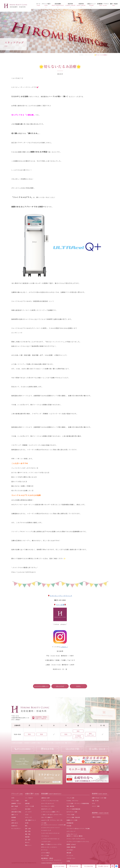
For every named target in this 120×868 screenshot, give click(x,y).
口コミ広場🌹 (61, 605)
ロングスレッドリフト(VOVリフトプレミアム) (78, 842)
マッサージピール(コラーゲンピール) (50, 833)
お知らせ (14, 820)
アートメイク (70, 855)
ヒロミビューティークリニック (61, 596)
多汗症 (27, 823)
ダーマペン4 (44, 850)
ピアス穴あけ (70, 850)
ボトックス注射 (45, 855)
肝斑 (26, 801)
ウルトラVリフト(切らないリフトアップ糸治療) (78, 828)
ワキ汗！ (78, 686)
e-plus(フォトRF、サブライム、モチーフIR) (52, 820)
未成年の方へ (15, 826)
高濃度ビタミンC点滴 (72, 820)
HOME (81, 55)
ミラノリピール (45, 836)
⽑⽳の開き (28, 809)
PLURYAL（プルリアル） (73, 801)
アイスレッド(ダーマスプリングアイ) (76, 839)
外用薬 (68, 861)
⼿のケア (27, 842)
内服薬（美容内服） (71, 847)
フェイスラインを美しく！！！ (42, 686)
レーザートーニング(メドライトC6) (50, 801)
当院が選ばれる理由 (16, 812)
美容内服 (27, 837)
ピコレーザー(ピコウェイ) (48, 803)
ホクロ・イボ (28, 817)
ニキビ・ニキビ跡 (29, 806)
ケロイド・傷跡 (96, 806)
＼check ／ (64, 647)
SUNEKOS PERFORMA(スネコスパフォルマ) (52, 863)
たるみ (27, 815)
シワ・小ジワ (28, 812)
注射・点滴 (28, 828)
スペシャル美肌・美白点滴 (73, 817)
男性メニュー (28, 845)
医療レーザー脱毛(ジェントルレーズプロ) (51, 844)
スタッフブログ (89, 55)
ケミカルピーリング (46, 830)
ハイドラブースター (46, 842)
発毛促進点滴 (70, 823)
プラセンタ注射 (70, 815)
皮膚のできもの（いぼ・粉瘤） (99, 798)
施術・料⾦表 (15, 806)
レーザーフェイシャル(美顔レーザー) (50, 812)
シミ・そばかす (29, 798)
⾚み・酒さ (28, 840)
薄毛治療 (69, 853)
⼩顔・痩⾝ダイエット (30, 820)
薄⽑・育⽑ (28, 831)
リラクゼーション (71, 858)
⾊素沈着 (27, 803)
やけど (93, 803)
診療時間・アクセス (16, 803)
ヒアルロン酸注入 (46, 853)
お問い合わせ (15, 823)
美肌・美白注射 (70, 806)
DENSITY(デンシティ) (46, 809)
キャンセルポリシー (16, 828)
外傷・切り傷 (95, 801)
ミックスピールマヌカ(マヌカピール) (50, 839)
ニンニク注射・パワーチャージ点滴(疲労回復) (78, 803)
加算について (15, 815)
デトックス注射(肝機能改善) (73, 809)
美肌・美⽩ (28, 834)
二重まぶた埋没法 (96, 817)
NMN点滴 (69, 826)
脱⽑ (26, 826)
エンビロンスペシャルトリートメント (50, 828)
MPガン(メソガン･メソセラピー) (49, 847)
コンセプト (14, 809)
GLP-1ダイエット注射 (72, 812)
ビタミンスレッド (71, 831)
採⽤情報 (14, 817)
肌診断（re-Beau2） (71, 844)
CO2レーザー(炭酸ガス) (47, 817)
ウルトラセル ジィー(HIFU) (48, 806)
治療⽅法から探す (46, 798)
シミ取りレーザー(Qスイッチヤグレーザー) (52, 815)
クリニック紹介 (15, 801)
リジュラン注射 (70, 798)
